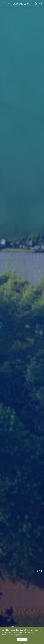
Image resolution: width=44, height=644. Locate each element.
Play (39, 571)
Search (36, 4)
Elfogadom (22, 639)
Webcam (40, 4)
